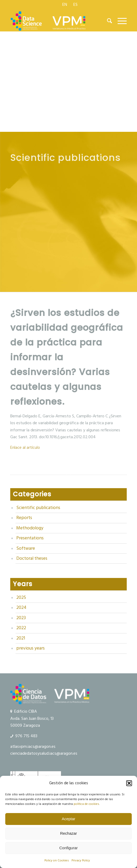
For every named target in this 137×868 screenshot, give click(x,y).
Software (26, 548)
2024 (21, 608)
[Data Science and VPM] (57, 21)
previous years (31, 648)
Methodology (30, 528)
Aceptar (69, 819)
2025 (21, 598)
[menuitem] (65, 4)
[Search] (107, 21)
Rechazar (68, 833)
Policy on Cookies (57, 860)
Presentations (30, 538)
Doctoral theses (32, 558)
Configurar (68, 848)
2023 (21, 618)
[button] (129, 783)
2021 (21, 638)
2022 (21, 628)
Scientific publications (38, 508)
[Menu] (120, 21)
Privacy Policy (81, 860)
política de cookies (86, 804)
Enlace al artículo (25, 447)
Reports (24, 518)
